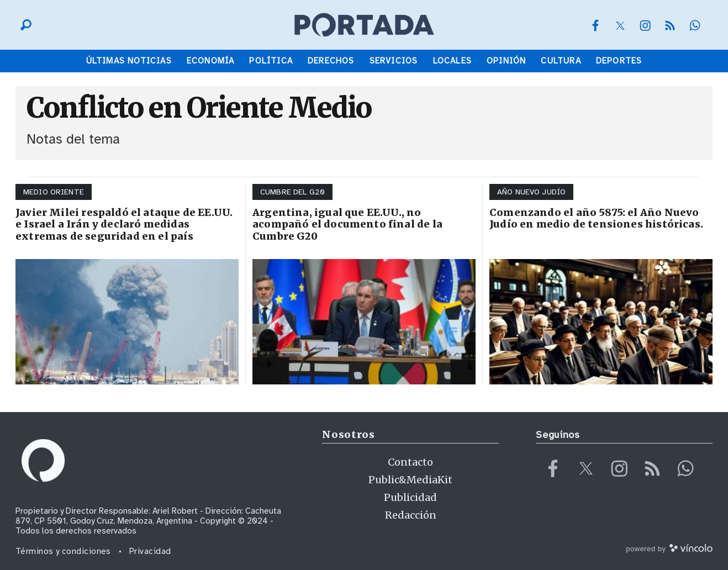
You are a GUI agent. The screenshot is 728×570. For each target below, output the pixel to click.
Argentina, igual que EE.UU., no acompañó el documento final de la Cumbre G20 (347, 224)
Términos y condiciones (63, 551)
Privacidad (150, 551)
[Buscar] (23, 25)
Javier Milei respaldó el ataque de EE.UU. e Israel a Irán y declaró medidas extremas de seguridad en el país (124, 224)
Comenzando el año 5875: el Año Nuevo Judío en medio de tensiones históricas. (596, 218)
